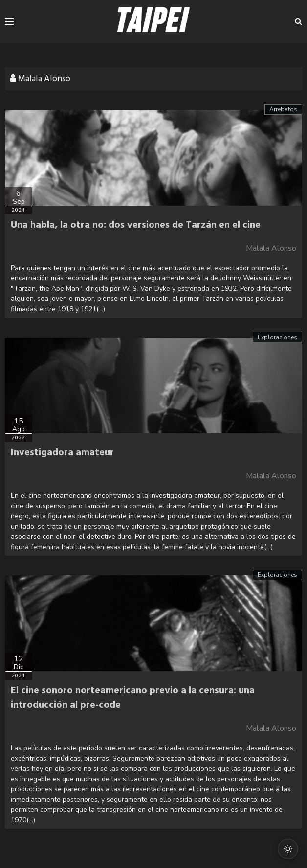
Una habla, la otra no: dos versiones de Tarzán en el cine (136, 225)
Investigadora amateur (62, 453)
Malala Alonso (271, 248)
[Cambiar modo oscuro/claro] (288, 849)
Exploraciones (277, 337)
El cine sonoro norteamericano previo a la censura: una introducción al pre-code (133, 698)
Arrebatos (283, 109)
